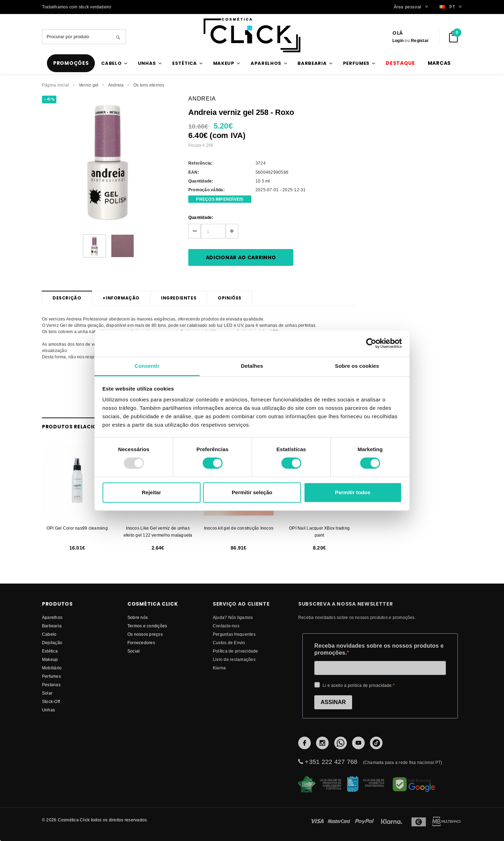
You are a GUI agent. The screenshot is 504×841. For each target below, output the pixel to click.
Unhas (48, 710)
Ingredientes (179, 298)
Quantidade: (201, 217)
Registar (420, 40)
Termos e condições (147, 626)
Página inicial (55, 85)
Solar (47, 693)
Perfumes (51, 676)
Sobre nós (138, 617)
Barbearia (52, 626)
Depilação (52, 643)
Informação (121, 298)
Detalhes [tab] (252, 366)
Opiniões (230, 298)
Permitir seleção (252, 492)
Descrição (67, 298)
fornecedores (141, 643)
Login (398, 40)
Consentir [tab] (147, 366)
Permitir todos (353, 492)
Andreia (116, 85)
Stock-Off (51, 701)
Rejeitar (151, 492)
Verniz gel (89, 85)
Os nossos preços (145, 634)
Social (134, 651)
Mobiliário (52, 668)
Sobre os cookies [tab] (357, 366)
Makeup (50, 659)
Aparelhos (52, 617)
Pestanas (51, 685)
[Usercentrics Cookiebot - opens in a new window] (371, 343)
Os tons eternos (149, 85)
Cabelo (49, 634)
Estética (50, 651)
